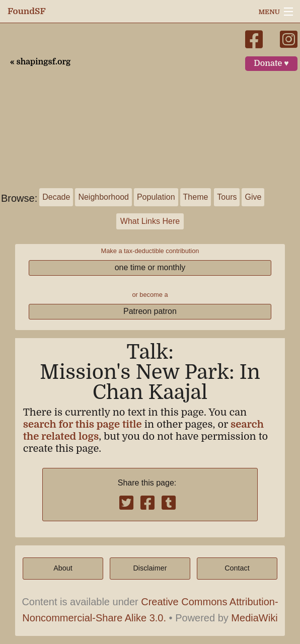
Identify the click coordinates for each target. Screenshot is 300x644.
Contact (237, 568)
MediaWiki (254, 618)
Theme (196, 197)
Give (253, 197)
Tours (227, 197)
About (63, 568)
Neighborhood (103, 197)
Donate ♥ (271, 63)
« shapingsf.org (40, 62)
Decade (56, 197)
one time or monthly (150, 267)
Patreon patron (150, 311)
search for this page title (83, 424)
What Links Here (150, 221)
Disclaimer (150, 568)
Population (156, 197)
